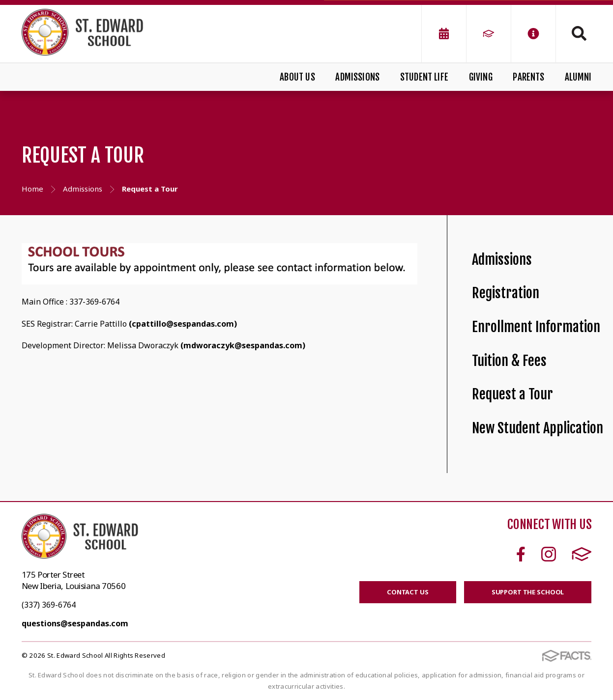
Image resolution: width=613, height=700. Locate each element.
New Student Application (538, 428)
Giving (481, 77)
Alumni (578, 77)
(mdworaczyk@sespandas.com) (243, 345)
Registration (506, 293)
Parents (528, 77)
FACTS (582, 554)
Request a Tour (512, 394)
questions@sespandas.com (75, 623)
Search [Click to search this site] (579, 33)
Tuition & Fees (509, 361)
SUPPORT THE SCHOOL (528, 592)
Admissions (357, 77)
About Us (297, 77)
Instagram (549, 554)
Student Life (424, 77)
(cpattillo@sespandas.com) (183, 324)
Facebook (521, 554)
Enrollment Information (536, 327)
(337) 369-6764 (49, 605)
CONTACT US (408, 592)
